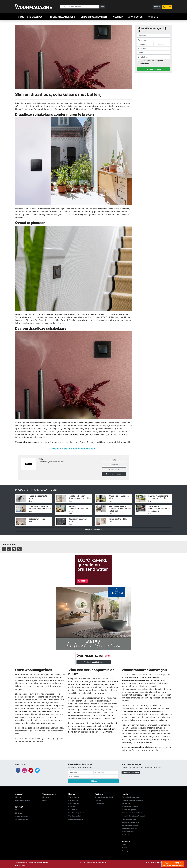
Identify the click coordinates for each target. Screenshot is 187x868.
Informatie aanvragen (62, 17)
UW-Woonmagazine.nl (76, 813)
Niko (17, 103)
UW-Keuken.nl (73, 803)
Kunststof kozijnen (128, 835)
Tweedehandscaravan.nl (130, 797)
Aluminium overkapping (130, 807)
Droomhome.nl (100, 803)
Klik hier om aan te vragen (173, 864)
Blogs (124, 845)
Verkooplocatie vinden (94, 17)
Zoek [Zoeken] (102, 7)
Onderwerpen (35, 17)
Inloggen (18, 797)
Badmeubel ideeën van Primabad (133, 816)
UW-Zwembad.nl (74, 816)
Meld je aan (93, 781)
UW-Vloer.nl (73, 810)
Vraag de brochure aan (26, 442)
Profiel (114, 460)
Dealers (124, 848)
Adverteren (46, 797)
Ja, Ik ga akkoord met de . (152, 62)
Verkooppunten (114, 469)
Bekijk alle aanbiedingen (94, 662)
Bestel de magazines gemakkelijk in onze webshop (39, 728)
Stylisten (154, 17)
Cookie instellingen (22, 819)
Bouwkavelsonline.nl (76, 819)
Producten (114, 465)
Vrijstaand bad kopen (129, 819)
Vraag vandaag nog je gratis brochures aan (142, 747)
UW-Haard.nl (73, 800)
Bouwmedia (44, 863)
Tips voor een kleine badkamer (132, 813)
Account (157, 7)
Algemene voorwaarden (24, 810)
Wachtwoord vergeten (23, 800)
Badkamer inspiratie (129, 810)
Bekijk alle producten (93, 529)
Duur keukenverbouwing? (131, 822)
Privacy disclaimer (22, 816)
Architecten (135, 17)
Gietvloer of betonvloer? (130, 825)
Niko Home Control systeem (71, 434)
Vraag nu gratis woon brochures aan (74, 449)
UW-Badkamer (74, 797)
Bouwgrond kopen (128, 832)
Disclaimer (19, 813)
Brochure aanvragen (114, 474)
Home (21, 17)
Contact (45, 800)
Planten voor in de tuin (129, 829)
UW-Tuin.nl (72, 807)
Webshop (118, 17)
